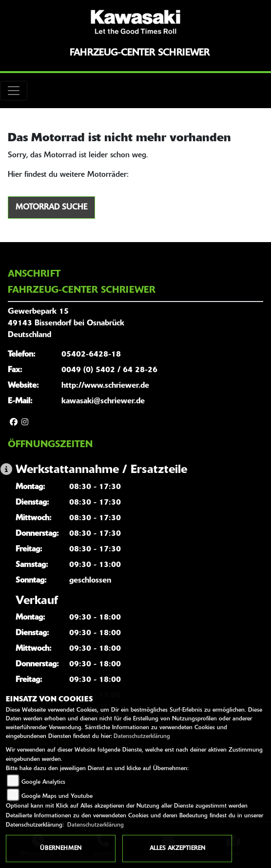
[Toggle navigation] (14, 91)
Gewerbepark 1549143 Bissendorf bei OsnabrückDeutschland (66, 323)
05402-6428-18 (91, 355)
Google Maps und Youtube (57, 796)
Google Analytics (43, 782)
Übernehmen (61, 849)
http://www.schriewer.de (105, 386)
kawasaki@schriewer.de (103, 401)
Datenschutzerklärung (142, 736)
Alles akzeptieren (177, 849)
